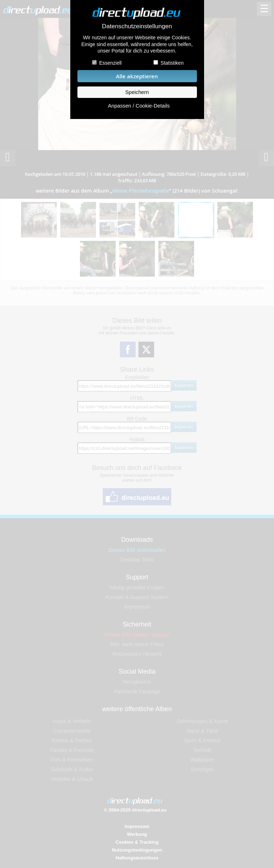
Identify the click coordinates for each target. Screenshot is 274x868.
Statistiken (172, 63)
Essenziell (110, 63)
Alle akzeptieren (137, 76)
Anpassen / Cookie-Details (139, 106)
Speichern (137, 92)
